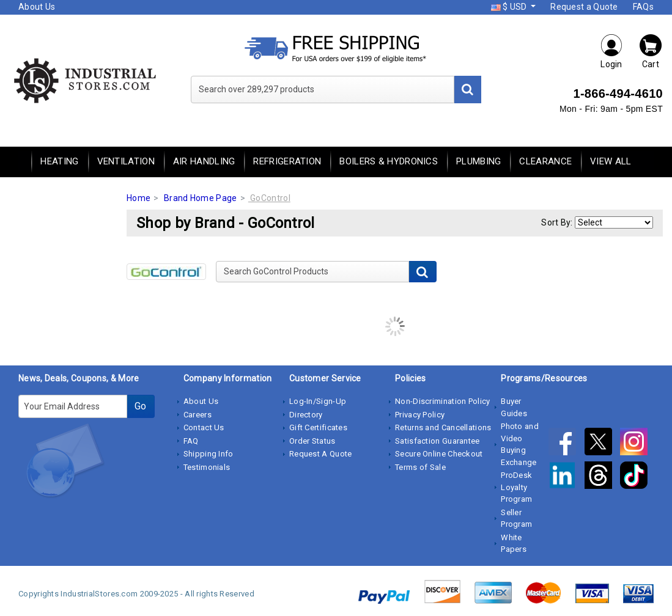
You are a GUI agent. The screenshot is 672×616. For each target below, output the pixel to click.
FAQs (643, 7)
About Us (37, 7)
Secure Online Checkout (439, 454)
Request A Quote (321, 454)
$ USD (510, 7)
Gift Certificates (318, 427)
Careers (198, 415)
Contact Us (204, 427)
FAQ (191, 441)
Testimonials (207, 467)
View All (611, 161)
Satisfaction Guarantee (438, 441)
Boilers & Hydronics (389, 161)
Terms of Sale (420, 467)
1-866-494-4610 (618, 94)
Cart (651, 51)
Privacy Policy (420, 415)
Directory (306, 415)
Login (611, 51)
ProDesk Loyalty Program (516, 487)
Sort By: (557, 222)
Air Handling (204, 161)
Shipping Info (209, 454)
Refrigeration (287, 161)
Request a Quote (584, 7)
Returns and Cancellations (443, 427)
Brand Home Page (201, 198)
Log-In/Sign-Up (318, 401)
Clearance (545, 161)
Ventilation (126, 161)
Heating (59, 161)
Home (138, 198)
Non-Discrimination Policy (443, 401)
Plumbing (478, 161)
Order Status (312, 441)
